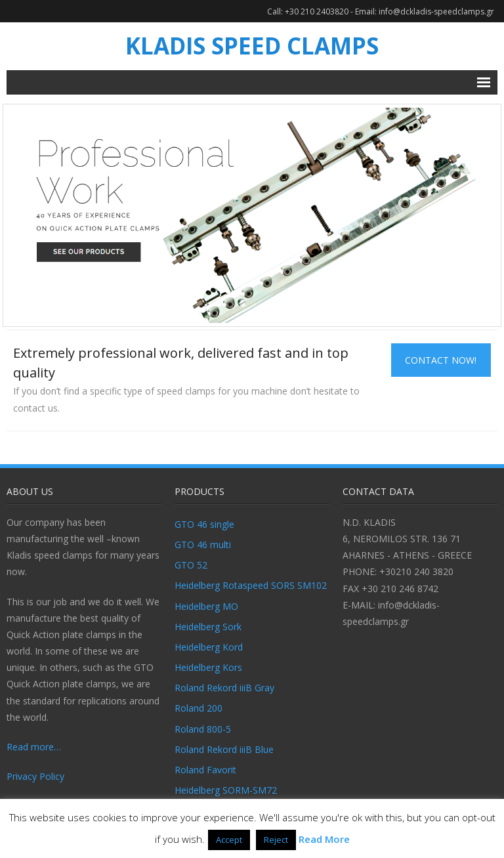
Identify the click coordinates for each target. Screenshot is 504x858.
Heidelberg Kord (209, 647)
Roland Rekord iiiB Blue (224, 749)
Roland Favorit (205, 770)
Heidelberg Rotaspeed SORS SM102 (251, 585)
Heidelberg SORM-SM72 (226, 790)
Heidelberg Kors (208, 667)
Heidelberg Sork (208, 627)
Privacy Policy (35, 776)
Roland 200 (199, 708)
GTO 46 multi (203, 545)
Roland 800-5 (203, 729)
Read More (324, 839)
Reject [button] (276, 840)
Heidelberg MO (206, 606)
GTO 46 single (204, 524)
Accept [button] (229, 840)
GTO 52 (191, 565)
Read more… (34, 747)
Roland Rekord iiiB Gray (224, 688)
